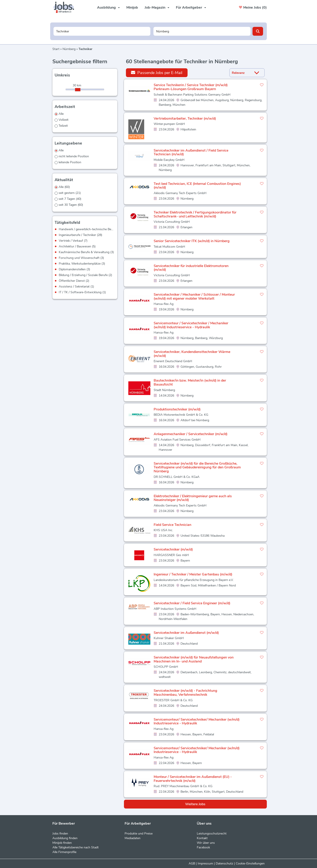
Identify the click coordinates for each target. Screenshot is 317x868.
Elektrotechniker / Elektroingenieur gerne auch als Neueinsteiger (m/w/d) (193, 498)
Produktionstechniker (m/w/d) (177, 409)
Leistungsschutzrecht (212, 834)
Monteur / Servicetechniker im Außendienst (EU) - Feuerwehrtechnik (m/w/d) (193, 779)
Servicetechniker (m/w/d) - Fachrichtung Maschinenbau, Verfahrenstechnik (185, 693)
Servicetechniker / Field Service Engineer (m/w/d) (192, 603)
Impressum (205, 863)
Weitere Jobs (195, 804)
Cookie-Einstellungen (250, 863)
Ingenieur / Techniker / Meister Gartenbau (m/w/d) (193, 574)
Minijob (132, 7)
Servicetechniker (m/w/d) (173, 549)
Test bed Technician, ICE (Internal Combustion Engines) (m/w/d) (197, 186)
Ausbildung (108, 7)
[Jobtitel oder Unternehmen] (102, 31)
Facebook (203, 847)
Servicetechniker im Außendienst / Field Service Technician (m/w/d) (191, 152)
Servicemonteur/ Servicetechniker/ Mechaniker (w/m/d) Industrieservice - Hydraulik (197, 721)
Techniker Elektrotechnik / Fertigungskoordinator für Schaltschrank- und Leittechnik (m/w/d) (195, 214)
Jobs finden (60, 834)
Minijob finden (62, 843)
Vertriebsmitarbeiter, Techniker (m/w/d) (185, 119)
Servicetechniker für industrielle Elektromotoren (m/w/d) (191, 268)
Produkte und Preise (139, 834)
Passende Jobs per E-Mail (157, 73)
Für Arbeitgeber (191, 7)
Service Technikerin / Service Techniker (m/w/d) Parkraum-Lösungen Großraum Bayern (191, 87)
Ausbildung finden (65, 838)
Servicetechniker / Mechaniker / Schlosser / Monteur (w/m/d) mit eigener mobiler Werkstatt (194, 297)
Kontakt (202, 838)
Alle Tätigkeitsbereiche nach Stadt (76, 847)
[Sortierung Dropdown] (258, 73)
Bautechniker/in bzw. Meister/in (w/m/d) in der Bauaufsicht (190, 382)
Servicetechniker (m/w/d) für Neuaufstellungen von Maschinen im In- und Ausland (194, 659)
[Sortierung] (241, 73)
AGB (192, 863)
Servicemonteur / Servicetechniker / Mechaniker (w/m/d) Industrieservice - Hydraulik (191, 325)
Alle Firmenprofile (64, 852)
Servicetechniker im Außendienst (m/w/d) (186, 633)
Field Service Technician (172, 525)
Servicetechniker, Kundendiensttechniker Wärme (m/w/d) (192, 354)
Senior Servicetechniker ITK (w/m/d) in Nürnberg (192, 241)
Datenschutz (224, 863)
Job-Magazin (157, 7)
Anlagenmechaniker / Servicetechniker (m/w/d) (191, 434)
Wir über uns (206, 843)
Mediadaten (133, 838)
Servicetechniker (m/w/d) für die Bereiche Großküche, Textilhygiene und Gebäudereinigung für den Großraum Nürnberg (197, 467)
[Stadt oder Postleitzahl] (202, 31)
